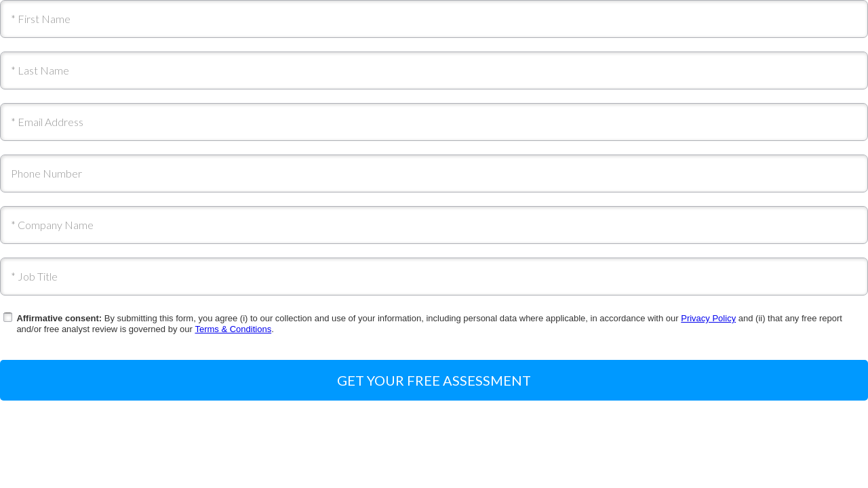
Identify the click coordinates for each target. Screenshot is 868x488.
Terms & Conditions (233, 329)
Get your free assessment (434, 380)
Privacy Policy (708, 318)
